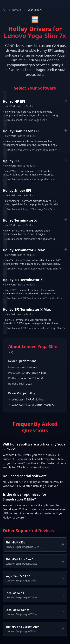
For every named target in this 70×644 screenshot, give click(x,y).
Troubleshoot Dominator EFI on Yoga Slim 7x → (34, 150)
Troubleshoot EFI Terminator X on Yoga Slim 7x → (35, 298)
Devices (17, 10)
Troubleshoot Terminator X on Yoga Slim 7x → (33, 239)
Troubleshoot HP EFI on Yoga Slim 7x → (29, 120)
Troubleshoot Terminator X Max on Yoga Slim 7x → (35, 269)
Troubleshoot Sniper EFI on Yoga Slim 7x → (31, 209)
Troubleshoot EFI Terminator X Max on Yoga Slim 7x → (37, 328)
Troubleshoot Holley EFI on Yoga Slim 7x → (31, 179)
